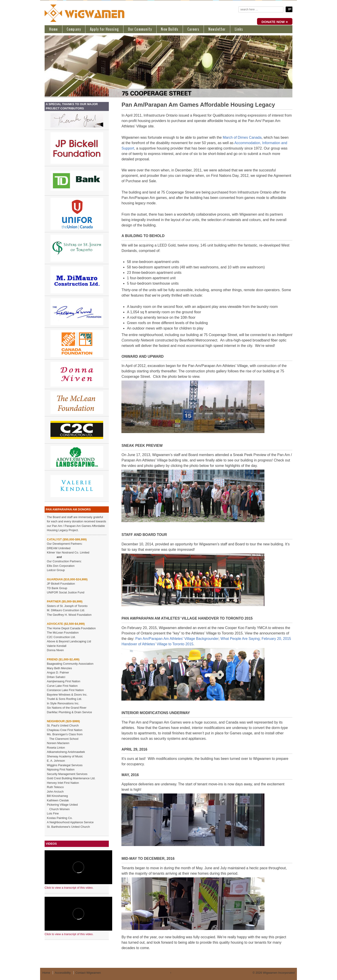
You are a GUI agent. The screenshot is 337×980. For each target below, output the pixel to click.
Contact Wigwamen (88, 973)
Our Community (140, 29)
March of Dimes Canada (242, 137)
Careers (193, 29)
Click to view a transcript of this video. (69, 888)
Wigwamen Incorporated (278, 973)
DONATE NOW (275, 22)
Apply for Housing (104, 29)
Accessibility (63, 973)
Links (239, 29)
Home (53, 29)
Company (74, 29)
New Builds (170, 29)
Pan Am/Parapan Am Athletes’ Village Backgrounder (177, 639)
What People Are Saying (240, 639)
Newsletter (217, 29)
